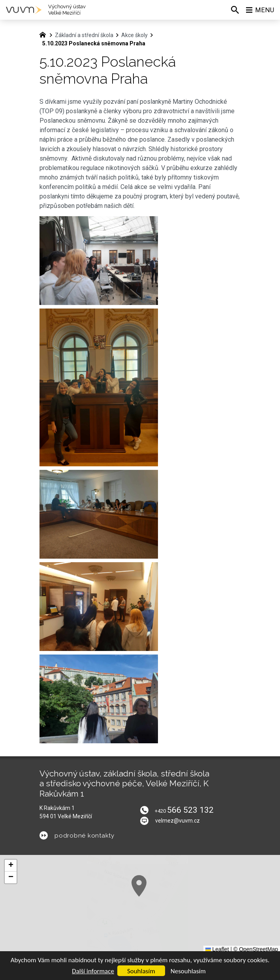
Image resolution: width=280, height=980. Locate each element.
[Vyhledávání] (235, 10)
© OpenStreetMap (256, 949)
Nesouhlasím (188, 971)
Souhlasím (141, 971)
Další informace (93, 971)
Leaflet (217, 949)
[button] (188, 920)
